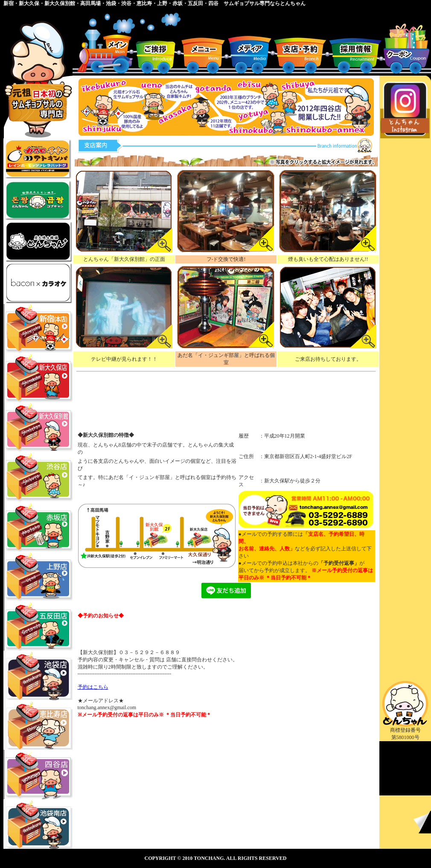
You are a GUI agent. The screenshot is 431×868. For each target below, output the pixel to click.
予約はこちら (93, 687)
